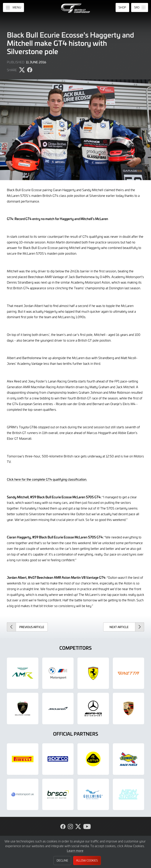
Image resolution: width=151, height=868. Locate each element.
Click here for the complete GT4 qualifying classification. (47, 479)
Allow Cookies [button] (87, 860)
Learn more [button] (75, 850)
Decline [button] (62, 860)
